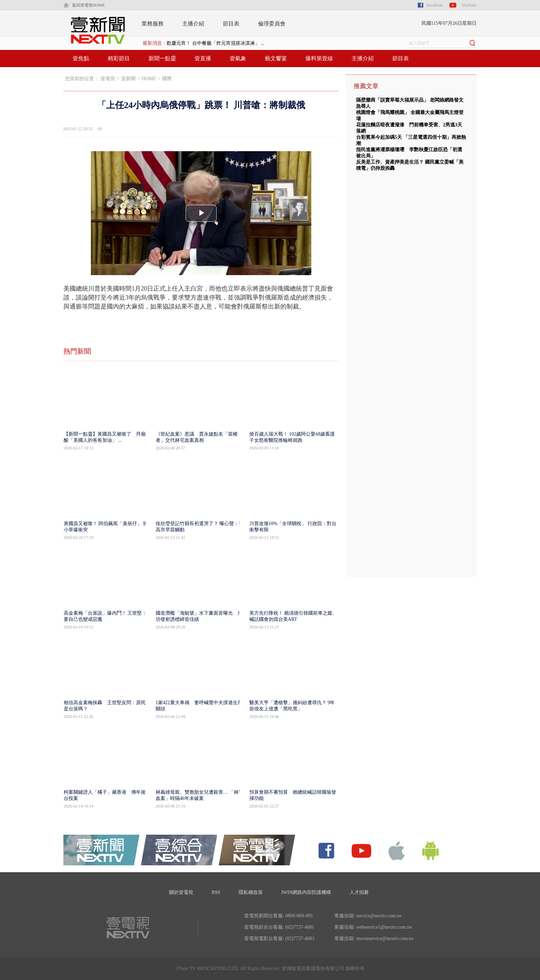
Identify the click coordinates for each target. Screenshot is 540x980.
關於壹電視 (181, 892)
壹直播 (203, 58)
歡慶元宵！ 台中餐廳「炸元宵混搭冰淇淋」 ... (216, 43)
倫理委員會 (272, 24)
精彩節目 (119, 58)
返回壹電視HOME (88, 5)
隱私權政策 (251, 892)
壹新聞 (128, 79)
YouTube (469, 5)
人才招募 (359, 892)
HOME (149, 79)
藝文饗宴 (276, 58)
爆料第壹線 (319, 58)
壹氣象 (238, 58)
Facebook (435, 5)
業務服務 (153, 24)
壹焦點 (81, 58)
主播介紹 (193, 24)
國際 (167, 79)
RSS (216, 892)
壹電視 (108, 79)
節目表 (231, 24)
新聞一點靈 (162, 58)
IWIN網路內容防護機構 (306, 892)
